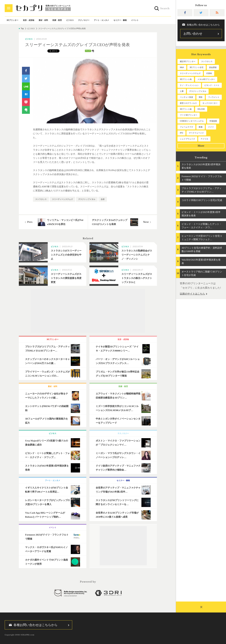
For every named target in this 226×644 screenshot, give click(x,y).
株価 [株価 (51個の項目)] (201, 127)
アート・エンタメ (101, 20)
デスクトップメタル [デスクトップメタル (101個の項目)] (198, 91)
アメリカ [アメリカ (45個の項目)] (204, 139)
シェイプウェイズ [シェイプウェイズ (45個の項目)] (187, 139)
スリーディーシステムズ (62, 199)
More (201, 146)
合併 (103, 199)
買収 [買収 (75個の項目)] (201, 97)
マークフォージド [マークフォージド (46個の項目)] (196, 133)
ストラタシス (41, 199)
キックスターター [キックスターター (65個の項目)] (210, 103)
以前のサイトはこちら (192, 294)
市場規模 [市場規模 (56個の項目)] (213, 121)
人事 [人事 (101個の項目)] (182, 91)
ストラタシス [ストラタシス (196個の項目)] (207, 61)
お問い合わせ (193, 34)
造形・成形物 (29, 20)
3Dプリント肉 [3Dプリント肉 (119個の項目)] (186, 79)
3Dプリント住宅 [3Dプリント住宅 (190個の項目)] (196, 67)
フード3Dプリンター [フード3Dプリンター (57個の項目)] (189, 115)
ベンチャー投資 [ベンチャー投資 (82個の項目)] (186, 97)
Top (22, 29)
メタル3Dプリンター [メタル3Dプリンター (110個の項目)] (206, 79)
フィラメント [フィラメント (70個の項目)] (214, 97)
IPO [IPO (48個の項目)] (182, 133)
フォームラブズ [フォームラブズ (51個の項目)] (186, 127)
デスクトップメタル (87, 199)
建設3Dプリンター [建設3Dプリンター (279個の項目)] (188, 61)
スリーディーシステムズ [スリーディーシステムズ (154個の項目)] (190, 73)
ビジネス (70, 20)
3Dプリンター (12, 20)
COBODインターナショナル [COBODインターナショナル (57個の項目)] (192, 121)
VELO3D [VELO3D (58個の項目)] (201, 109)
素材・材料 (43, 20)
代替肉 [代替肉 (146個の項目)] (209, 73)
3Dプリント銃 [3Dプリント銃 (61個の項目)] (186, 109)
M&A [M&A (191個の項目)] (182, 67)
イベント (135, 20)
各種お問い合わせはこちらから (32, 625)
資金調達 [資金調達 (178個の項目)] (213, 67)
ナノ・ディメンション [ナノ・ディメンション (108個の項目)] (189, 85)
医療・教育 (57, 20)
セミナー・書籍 (120, 20)
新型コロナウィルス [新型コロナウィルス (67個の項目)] (188, 103)
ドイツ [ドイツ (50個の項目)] (211, 127)
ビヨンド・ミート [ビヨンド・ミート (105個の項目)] (212, 85)
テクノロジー (84, 20)
